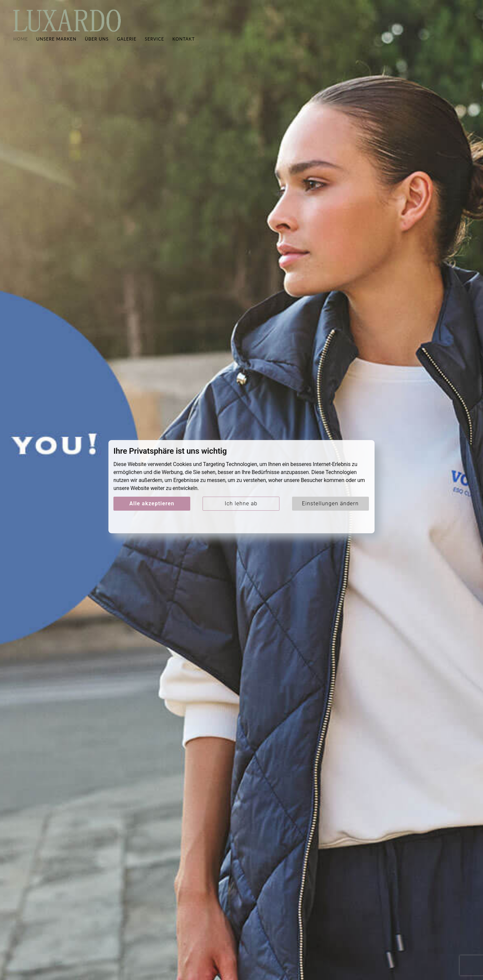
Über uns (97, 45)
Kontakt (183, 45)
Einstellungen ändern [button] (330, 503)
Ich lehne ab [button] (241, 503)
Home (21, 45)
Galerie (127, 45)
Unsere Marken (56, 45)
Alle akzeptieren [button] (152, 503)
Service (154, 45)
